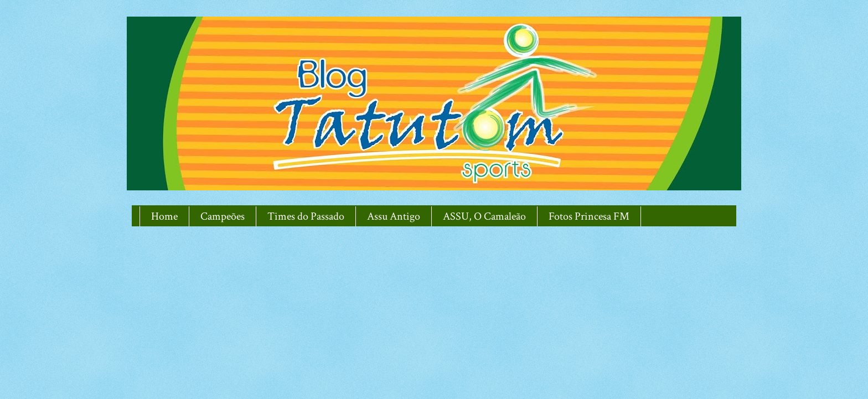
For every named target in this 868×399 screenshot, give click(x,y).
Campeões (223, 216)
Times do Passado (306, 216)
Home (164, 216)
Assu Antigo (394, 216)
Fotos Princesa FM (589, 216)
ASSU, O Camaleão (484, 216)
